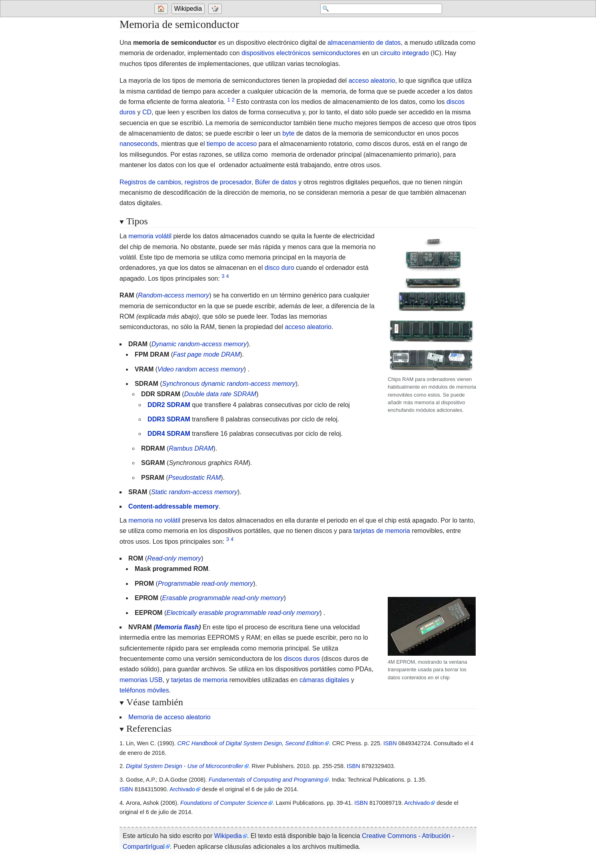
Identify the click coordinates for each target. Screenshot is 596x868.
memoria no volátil (154, 520)
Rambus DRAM (191, 448)
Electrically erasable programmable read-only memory (243, 613)
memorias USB (141, 680)
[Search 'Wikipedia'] (378, 9)
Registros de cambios (150, 182)
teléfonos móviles (144, 690)
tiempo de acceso (232, 144)
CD (147, 112)
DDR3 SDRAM (169, 419)
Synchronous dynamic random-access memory (229, 384)
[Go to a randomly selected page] (216, 9)
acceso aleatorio (372, 81)
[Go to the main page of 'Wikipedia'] (189, 9)
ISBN (390, 743)
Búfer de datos (276, 182)
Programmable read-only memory (205, 584)
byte (288, 133)
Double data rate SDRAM (220, 394)
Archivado (182, 789)
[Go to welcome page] (162, 9)
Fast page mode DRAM (206, 354)
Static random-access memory (194, 492)
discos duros (302, 659)
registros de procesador (218, 182)
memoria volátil (150, 236)
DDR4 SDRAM (169, 434)
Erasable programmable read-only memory (223, 598)
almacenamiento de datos (364, 43)
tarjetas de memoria (382, 531)
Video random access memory (201, 369)
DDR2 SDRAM (169, 405)
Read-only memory (174, 558)
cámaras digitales (324, 680)
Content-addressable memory (173, 506)
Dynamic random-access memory (199, 344)
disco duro (279, 268)
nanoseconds (139, 144)
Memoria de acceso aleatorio (169, 717)
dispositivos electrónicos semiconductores (301, 53)
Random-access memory (173, 295)
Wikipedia (188, 9)
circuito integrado (405, 53)
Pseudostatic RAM (195, 478)
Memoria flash (177, 627)
